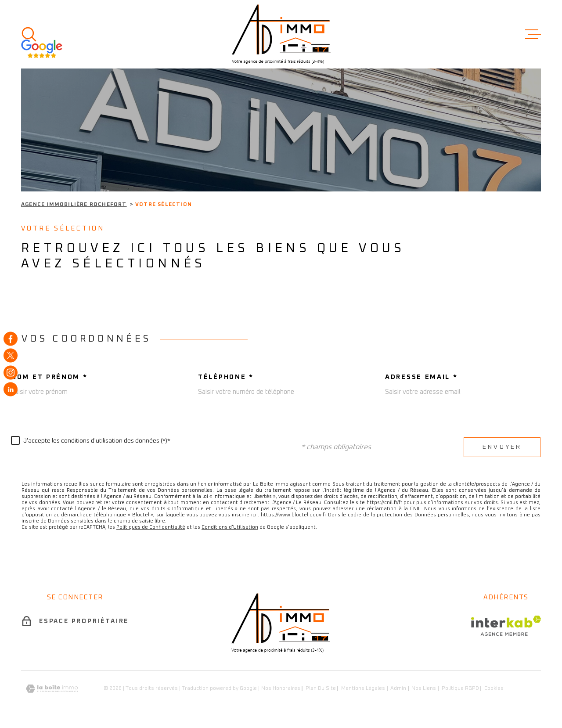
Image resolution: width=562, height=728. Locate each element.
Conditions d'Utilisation (230, 527)
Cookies (494, 688)
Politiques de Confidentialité (151, 527)
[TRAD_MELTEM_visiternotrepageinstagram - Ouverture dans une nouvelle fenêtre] (11, 372)
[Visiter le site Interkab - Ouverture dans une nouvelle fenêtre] (506, 626)
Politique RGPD (460, 688)
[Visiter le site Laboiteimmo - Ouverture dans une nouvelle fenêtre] (52, 689)
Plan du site (321, 688)
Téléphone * (226, 377)
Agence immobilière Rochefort (74, 205)
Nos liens (424, 688)
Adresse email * (421, 377)
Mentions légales (363, 688)
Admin (398, 688)
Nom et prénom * (49, 377)
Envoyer (502, 447)
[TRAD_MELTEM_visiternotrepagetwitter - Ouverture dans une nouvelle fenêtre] (11, 356)
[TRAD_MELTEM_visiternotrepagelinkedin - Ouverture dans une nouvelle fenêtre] (11, 389)
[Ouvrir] (29, 34)
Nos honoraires (281, 688)
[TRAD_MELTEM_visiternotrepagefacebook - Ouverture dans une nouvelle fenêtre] (11, 339)
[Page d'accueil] (281, 34)
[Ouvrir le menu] (533, 34)
